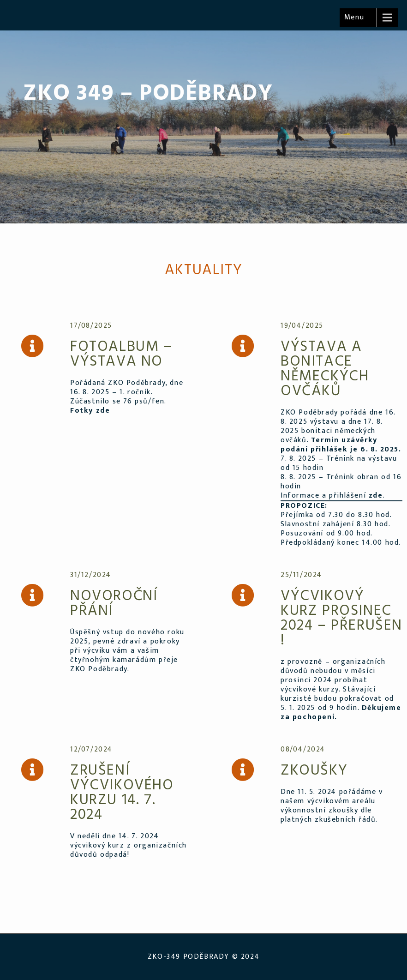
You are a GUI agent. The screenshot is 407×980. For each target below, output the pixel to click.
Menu (354, 17)
